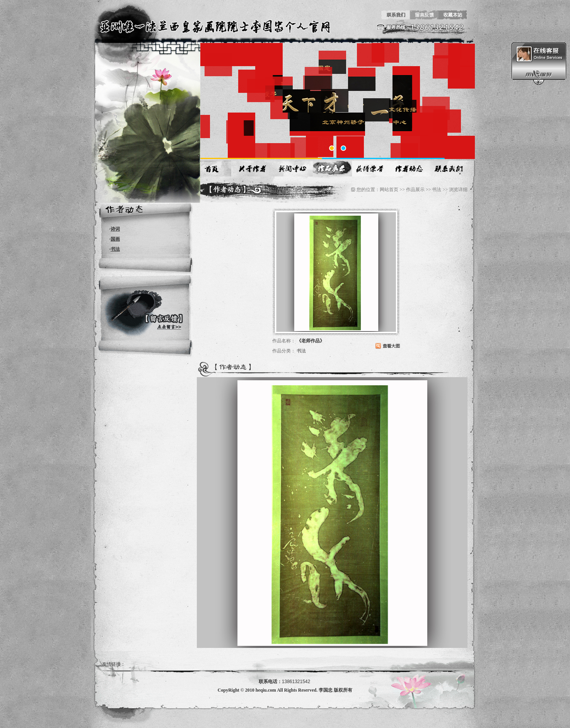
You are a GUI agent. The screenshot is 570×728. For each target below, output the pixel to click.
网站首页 (389, 190)
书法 (115, 249)
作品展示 (415, 190)
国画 (115, 239)
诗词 (115, 229)
